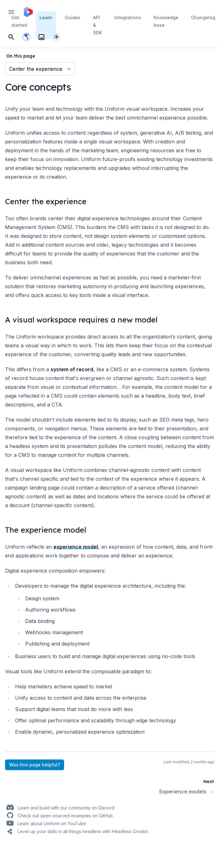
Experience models (187, 792)
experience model (76, 547)
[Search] (11, 37)
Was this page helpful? (35, 765)
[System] (57, 37)
